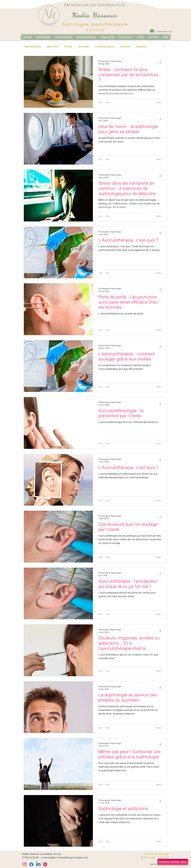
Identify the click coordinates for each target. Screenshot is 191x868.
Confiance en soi (104, 47)
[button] (165, 37)
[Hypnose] (162, 858)
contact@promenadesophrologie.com (65, 858)
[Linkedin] (38, 864)
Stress (68, 47)
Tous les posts (32, 47)
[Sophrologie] (148, 858)
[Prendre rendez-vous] (173, 862)
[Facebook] (31, 864)
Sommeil (83, 47)
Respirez (141, 47)
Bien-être (52, 47)
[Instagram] (25, 864)
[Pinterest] (45, 864)
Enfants (125, 47)
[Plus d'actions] (161, 62)
